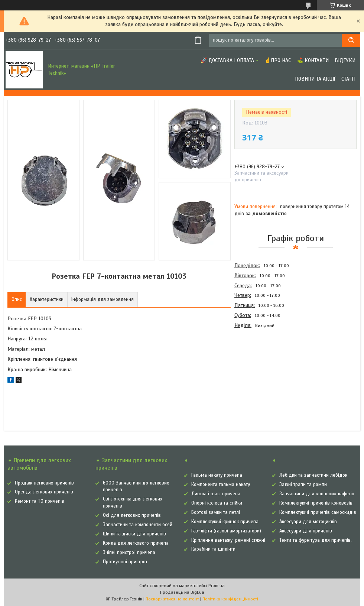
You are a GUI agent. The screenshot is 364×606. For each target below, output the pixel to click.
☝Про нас (278, 60)
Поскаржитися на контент (172, 599)
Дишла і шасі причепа (216, 494)
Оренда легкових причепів (44, 492)
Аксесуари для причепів (306, 531)
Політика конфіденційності (230, 599)
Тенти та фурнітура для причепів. (316, 540)
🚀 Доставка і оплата (227, 60)
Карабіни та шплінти (213, 549)
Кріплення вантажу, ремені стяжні (228, 540)
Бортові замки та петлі (216, 512)
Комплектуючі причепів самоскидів (318, 512)
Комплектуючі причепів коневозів (316, 503)
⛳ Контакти (313, 60)
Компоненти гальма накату (221, 485)
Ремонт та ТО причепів (40, 501)
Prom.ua (217, 586)
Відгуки (345, 60)
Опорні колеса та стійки (217, 503)
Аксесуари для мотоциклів (308, 522)
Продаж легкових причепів (44, 483)
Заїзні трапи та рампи (303, 485)
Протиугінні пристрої (125, 562)
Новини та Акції (315, 79)
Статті (348, 79)
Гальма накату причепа (217, 475)
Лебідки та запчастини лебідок (313, 475)
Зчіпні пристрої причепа (129, 552)
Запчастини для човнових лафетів (317, 494)
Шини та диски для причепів (134, 534)
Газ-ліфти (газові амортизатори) (226, 531)
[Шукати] (351, 40)
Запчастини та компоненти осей (138, 525)
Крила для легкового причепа (136, 543)
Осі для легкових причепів (132, 515)
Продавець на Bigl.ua (182, 592)
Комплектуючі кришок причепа (225, 522)
